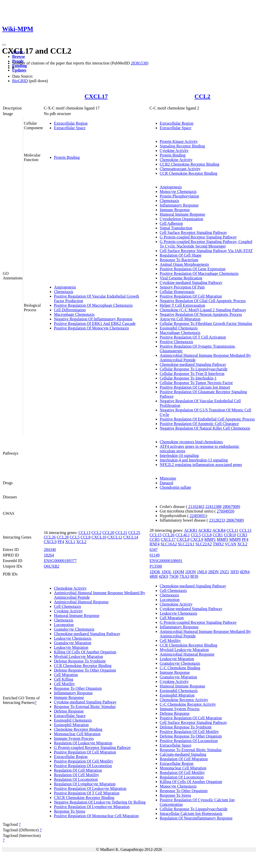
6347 (154, 550)
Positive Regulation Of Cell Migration (191, 296)
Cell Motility (64, 684)
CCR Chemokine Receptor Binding (188, 173)
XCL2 (81, 542)
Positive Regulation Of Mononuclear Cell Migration (96, 816)
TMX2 (218, 544)
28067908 (231, 507)
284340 (50, 550)
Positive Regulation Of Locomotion (83, 766)
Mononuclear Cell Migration (77, 734)
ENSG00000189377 (60, 561)
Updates (19, 70)
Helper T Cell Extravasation (182, 305)
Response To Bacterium (179, 260)
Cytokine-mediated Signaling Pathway (191, 283)
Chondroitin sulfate (175, 487)
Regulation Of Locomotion (76, 779)
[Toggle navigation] (4, 45)
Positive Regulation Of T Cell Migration (87, 793)
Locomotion (64, 625)
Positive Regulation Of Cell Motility (84, 761)
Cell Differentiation (70, 310)
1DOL (167, 572)
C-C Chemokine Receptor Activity (188, 704)
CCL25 (134, 533)
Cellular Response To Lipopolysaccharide (194, 369)
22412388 (213, 507)
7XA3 (184, 576)
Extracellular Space (70, 128)
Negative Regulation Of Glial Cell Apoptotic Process (203, 301)
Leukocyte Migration (71, 647)
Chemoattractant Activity (180, 169)
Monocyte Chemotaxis (178, 192)
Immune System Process (74, 738)
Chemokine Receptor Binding (78, 729)
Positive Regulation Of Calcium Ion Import (195, 387)
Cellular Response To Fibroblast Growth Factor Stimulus (206, 324)
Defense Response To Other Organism (85, 670)
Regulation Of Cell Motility (76, 775)
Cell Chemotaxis (67, 606)
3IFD (234, 572)
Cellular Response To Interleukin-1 (188, 378)
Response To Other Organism (78, 688)
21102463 (196, 507)
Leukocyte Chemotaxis (73, 638)
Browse (18, 57)
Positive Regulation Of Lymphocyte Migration (92, 807)
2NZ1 (224, 572)
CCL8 (85, 537)
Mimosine (168, 478)
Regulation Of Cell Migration (78, 770)
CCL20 (108, 533)
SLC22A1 (186, 544)
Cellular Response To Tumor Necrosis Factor (196, 383)
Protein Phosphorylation (179, 196)
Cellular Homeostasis (177, 292)
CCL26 (50, 537)
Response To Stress (70, 811)
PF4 (61, 542)
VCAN (231, 544)
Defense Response (69, 711)
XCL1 (70, 542)
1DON (191, 572)
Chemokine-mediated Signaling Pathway (193, 364)
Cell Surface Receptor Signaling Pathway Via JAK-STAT (206, 251)
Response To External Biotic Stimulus (85, 707)
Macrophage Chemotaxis (74, 314)
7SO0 (174, 576)
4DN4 (245, 572)
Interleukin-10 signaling (179, 455)
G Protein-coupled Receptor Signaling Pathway (198, 237)
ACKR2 (205, 530)
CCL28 (63, 537)
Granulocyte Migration (73, 643)
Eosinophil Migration (71, 725)
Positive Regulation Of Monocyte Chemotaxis (91, 328)
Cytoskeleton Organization (182, 219)
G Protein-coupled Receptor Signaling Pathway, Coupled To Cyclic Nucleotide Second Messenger (206, 244)
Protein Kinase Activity (179, 141)
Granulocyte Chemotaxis (74, 629)
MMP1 (210, 539)
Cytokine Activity (174, 151)
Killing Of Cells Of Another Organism (85, 652)
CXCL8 (183, 539)
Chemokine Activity (176, 160)
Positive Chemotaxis (176, 342)
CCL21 (121, 533)
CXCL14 (131, 537)
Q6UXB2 (52, 566)
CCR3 (242, 535)
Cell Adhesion (171, 223)
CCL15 (156, 535)
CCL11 (233, 530)
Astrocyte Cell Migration (180, 319)
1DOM (178, 572)
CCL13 (84, 533)
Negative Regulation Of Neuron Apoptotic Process (201, 314)
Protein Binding (67, 157)
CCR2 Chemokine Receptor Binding (190, 164)
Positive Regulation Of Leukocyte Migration (90, 788)
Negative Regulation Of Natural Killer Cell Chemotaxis (205, 428)
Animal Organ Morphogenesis (184, 264)
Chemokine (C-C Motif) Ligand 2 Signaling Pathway (203, 310)
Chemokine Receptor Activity (184, 700)
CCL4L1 (183, 535)
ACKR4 (219, 530)
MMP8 (235, 539)
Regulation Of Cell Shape (181, 255)
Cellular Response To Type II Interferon (192, 374)
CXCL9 (50, 542)
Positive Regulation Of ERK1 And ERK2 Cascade (95, 324)
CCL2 (202, 96)
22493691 (198, 516)
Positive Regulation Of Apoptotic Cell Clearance (199, 424)
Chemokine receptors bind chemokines (191, 442)
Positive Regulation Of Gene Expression (193, 269)
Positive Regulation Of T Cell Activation (193, 337)
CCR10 (230, 535)
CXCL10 (99, 537)
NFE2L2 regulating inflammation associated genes (201, 465)
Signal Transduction (176, 228)
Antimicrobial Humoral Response (81, 602)
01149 (155, 555)
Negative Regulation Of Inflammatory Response (93, 319)
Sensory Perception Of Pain (182, 287)
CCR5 (155, 539)
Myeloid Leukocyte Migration (78, 656)
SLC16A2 (169, 544)
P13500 (156, 566)
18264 (49, 555)
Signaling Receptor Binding (182, 146)
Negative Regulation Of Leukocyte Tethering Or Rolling (100, 802)
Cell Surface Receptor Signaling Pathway (193, 232)
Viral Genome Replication (181, 278)
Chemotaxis (64, 292)
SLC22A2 (204, 544)
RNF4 (155, 544)
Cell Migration (66, 675)
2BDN (213, 572)
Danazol (166, 483)
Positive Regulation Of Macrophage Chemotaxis (93, 305)
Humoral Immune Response (183, 214)
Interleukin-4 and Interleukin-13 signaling (194, 460)
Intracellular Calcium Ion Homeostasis (191, 814)
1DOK (155, 572)
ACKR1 (191, 530)
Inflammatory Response (179, 205)
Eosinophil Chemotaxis (179, 328)
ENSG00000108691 (166, 561)
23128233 (217, 520)
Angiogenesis (65, 287)
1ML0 (202, 572)
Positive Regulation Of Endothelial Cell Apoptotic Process (207, 419)
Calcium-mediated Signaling (183, 754)
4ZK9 (163, 576)
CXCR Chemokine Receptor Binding (84, 798)
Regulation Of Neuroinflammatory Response (196, 818)
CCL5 (75, 537)
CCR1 (218, 535)
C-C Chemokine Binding (180, 668)
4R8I (154, 576)
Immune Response (175, 210)
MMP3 (222, 539)
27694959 (225, 511)
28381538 (139, 63)
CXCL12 (115, 537)
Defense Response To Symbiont (80, 661)
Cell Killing (64, 679)
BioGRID (20, 81)
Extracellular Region (71, 123)
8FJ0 (194, 576)
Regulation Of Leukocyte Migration (83, 743)
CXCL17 (96, 96)
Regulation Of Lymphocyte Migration (85, 784)
